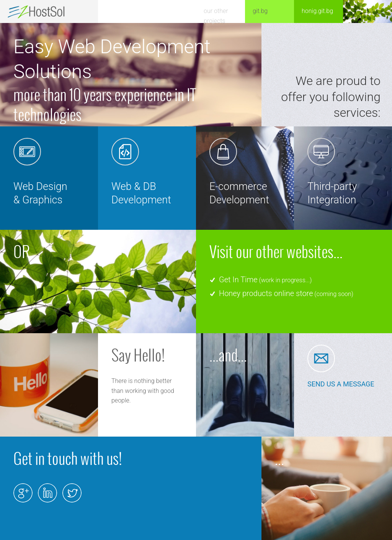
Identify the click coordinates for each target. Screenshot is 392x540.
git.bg (260, 11)
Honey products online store (266, 293)
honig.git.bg (317, 11)
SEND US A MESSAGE (341, 384)
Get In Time (238, 280)
